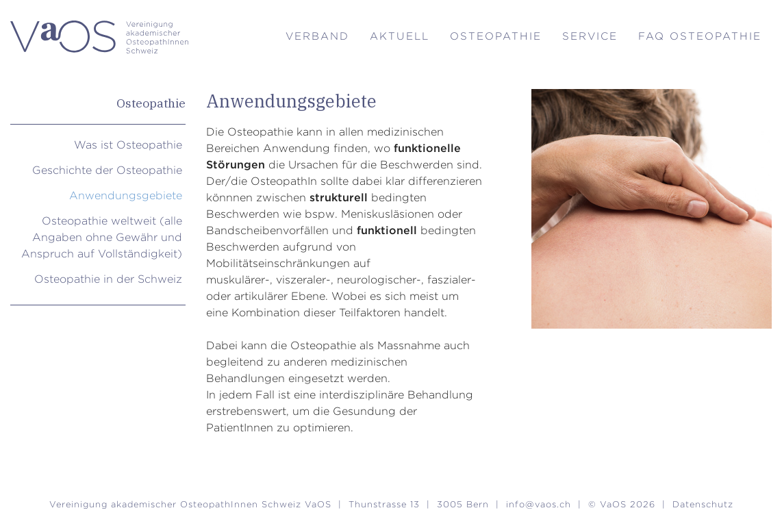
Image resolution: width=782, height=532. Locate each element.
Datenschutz (703, 504)
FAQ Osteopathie (700, 36)
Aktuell (400, 36)
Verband (317, 36)
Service (590, 36)
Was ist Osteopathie (128, 145)
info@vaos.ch (539, 504)
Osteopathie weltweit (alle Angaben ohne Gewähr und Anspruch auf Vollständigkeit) (102, 237)
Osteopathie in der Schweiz (108, 279)
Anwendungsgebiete (126, 195)
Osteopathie (496, 36)
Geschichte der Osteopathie (107, 170)
